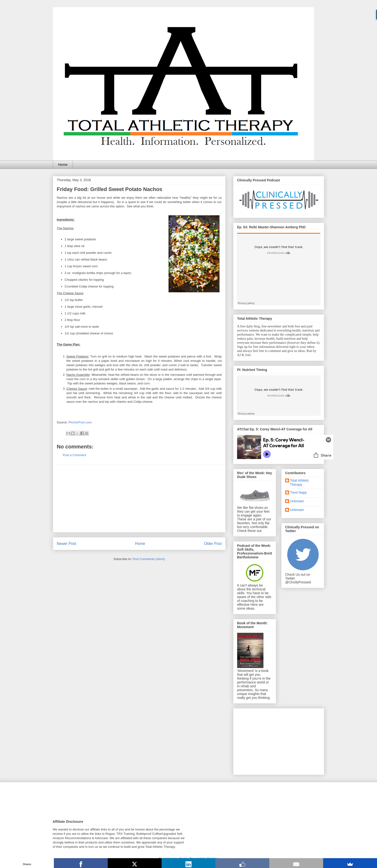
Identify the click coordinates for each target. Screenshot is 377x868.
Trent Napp (298, 492)
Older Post (213, 544)
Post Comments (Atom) (149, 559)
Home (63, 165)
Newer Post (66, 544)
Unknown (297, 501)
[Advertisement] (139, 498)
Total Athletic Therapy (299, 482)
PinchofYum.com (80, 422)
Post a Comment (74, 455)
